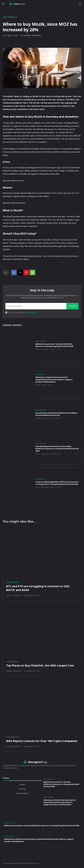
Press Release (41, 341)
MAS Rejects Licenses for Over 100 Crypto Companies (42, 741)
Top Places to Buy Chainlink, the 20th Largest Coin (40, 665)
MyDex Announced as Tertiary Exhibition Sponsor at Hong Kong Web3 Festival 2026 (54, 345)
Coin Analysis (10, 17)
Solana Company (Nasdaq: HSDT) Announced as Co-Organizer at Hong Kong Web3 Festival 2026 (57, 483)
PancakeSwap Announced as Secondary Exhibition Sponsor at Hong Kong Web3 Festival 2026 (57, 449)
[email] (36, 306)
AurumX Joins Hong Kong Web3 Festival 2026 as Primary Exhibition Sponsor (56, 414)
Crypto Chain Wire (42, 350)
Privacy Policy (32, 312)
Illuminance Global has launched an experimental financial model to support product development (54, 379)
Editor (38, 385)
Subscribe (72, 306)
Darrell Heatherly (33, 36)
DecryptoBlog (18, 863)
